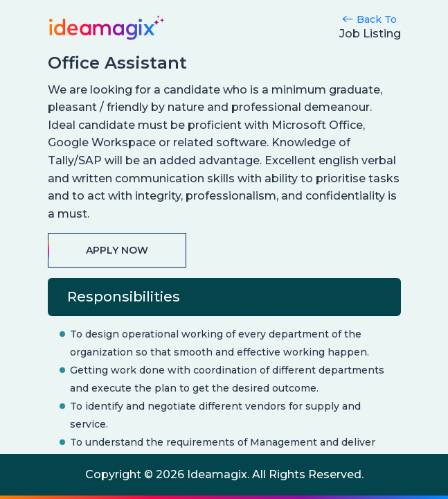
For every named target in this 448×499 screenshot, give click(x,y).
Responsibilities (124, 297)
